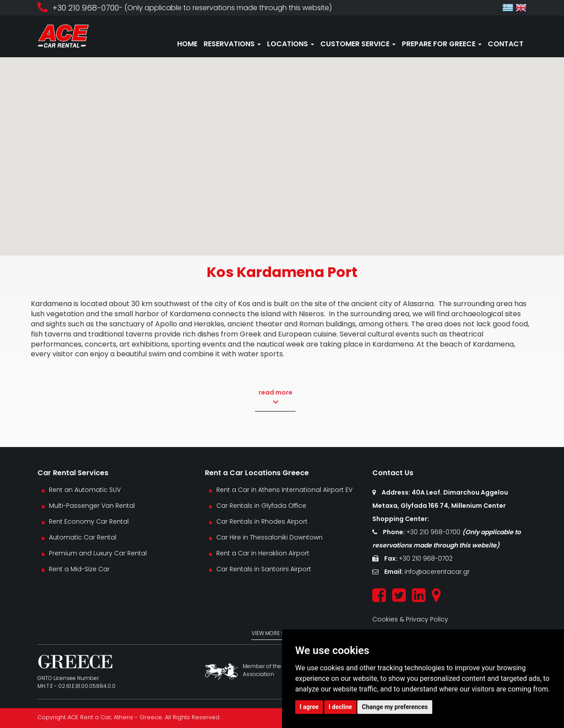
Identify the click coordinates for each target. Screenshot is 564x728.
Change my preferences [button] (395, 707)
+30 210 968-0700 (434, 532)
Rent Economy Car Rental (89, 521)
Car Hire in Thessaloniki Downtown (269, 537)
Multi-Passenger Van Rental (92, 506)
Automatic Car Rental (83, 537)
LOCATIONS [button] (291, 44)
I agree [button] (309, 707)
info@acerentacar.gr (437, 572)
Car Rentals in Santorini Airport (264, 569)
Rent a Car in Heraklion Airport (263, 553)
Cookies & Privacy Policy (410, 619)
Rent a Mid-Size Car (80, 569)
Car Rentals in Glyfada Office (261, 506)
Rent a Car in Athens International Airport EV (284, 490)
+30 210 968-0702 (426, 558)
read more (251, 397)
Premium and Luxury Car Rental (98, 553)
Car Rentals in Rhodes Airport (262, 521)
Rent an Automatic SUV (85, 490)
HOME (187, 44)
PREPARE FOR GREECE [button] (442, 44)
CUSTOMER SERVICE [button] (358, 44)
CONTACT (506, 44)
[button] (282, 148)
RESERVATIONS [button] (232, 44)
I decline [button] (340, 707)
